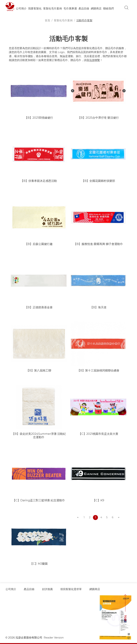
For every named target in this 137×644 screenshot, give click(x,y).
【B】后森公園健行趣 (39, 244)
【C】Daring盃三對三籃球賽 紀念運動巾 (39, 500)
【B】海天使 (98, 307)
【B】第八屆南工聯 (39, 370)
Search (126, 8)
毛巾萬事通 (70, 8)
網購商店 (96, 8)
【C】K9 (98, 500)
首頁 (47, 20)
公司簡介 (21, 8)
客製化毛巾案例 (53, 8)
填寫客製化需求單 (72, 589)
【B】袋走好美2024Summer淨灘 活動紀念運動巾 (39, 436)
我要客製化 (35, 8)
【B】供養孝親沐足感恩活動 (39, 181)
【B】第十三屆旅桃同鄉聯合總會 (98, 370)
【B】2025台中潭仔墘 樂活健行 (98, 118)
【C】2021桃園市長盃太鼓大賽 (98, 434)
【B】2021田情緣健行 (39, 118)
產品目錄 (84, 8)
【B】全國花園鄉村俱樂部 (98, 181)
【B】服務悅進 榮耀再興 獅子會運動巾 (98, 244)
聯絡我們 (108, 8)
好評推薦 (48, 589)
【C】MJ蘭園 (39, 564)
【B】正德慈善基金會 (39, 307)
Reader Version (54, 638)
